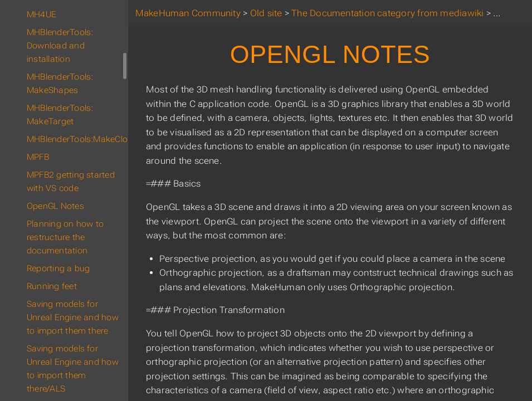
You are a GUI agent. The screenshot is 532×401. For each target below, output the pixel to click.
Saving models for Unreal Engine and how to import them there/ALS (73, 369)
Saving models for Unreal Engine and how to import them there (73, 317)
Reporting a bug (58, 268)
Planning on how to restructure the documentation (65, 237)
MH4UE (42, 14)
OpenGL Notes (55, 206)
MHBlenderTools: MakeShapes (60, 84)
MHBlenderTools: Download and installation (60, 46)
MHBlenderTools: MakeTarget (60, 115)
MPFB (38, 157)
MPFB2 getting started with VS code (71, 182)
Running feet (52, 286)
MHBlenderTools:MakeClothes (77, 139)
